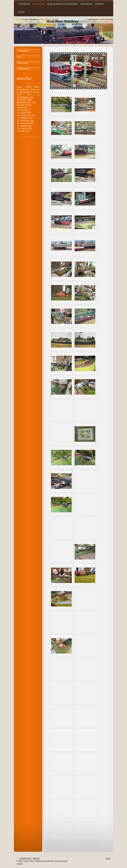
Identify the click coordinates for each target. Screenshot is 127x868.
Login (108, 858)
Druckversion (24, 858)
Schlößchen (22, 97)
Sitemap (36, 858)
